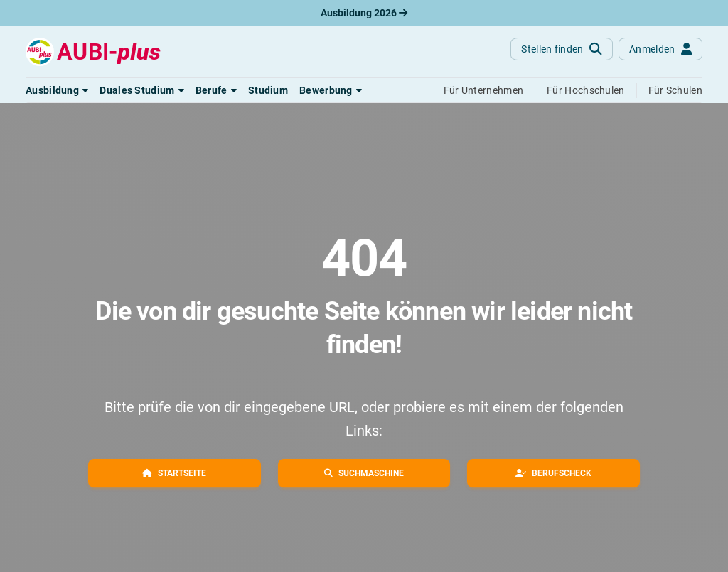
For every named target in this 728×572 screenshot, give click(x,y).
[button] (57, 90)
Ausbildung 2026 (364, 13)
